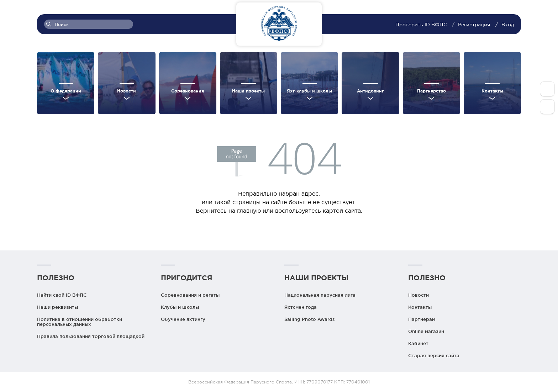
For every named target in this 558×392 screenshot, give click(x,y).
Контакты (420, 307)
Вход (508, 25)
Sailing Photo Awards (310, 319)
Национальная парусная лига (320, 295)
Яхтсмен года (301, 307)
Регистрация (474, 25)
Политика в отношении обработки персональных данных (80, 322)
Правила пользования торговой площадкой (91, 336)
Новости (418, 295)
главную (249, 211)
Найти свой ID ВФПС (62, 295)
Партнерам (422, 319)
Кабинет (418, 343)
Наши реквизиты (57, 307)
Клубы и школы (180, 307)
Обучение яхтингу (183, 319)
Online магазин (426, 331)
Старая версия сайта (434, 355)
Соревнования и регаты (190, 295)
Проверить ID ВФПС (422, 25)
